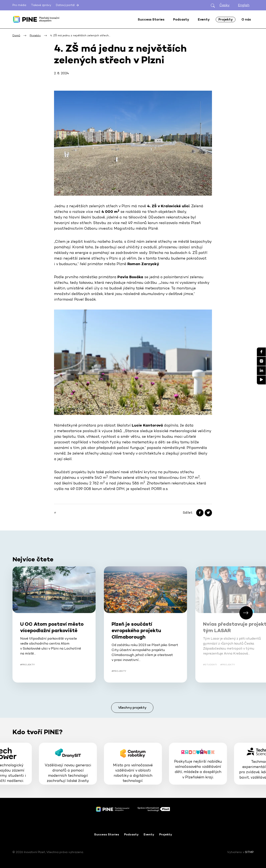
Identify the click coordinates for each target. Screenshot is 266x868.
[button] (246, 613)
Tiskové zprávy (41, 5)
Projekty (166, 834)
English (244, 5)
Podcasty (131, 834)
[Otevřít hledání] (213, 5)
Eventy (149, 834)
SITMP (249, 852)
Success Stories (107, 834)
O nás (246, 19)
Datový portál (68, 5)
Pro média (19, 5)
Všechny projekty (132, 708)
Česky (225, 5)
